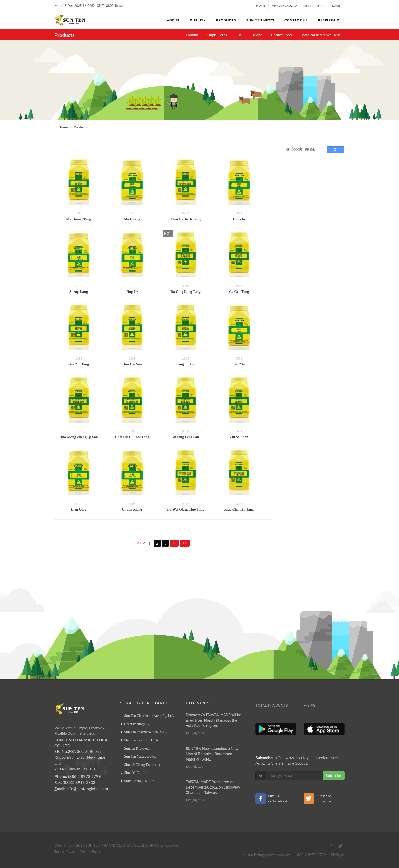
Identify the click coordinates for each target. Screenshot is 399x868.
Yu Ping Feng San (186, 437)
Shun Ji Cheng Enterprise (142, 765)
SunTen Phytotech (137, 748)
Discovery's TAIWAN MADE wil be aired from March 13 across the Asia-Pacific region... (214, 720)
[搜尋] (303, 150)
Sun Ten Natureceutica (140, 757)
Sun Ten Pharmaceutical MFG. (146, 732)
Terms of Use (65, 852)
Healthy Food (281, 35)
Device (257, 35)
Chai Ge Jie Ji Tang (185, 219)
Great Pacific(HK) (137, 724)
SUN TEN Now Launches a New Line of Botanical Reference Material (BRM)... (212, 754)
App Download (284, 5)
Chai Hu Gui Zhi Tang (132, 437)
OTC (239, 35)
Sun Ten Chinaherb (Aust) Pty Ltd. (149, 716)
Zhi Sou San (239, 437)
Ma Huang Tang (79, 219)
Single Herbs (217, 35)
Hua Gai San (132, 364)
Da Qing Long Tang (186, 292)
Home (261, 5)
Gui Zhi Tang (79, 364)
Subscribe (334, 775)
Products (81, 127)
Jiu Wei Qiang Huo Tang (186, 510)
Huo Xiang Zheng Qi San (79, 437)
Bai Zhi (239, 364)
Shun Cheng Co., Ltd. (140, 781)
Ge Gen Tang (239, 292)
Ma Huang (132, 219)
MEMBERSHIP (315, 6)
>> (185, 543)
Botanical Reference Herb (320, 35)
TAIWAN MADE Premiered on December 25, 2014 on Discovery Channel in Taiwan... (213, 787)
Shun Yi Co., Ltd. (137, 773)
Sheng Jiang (79, 292)
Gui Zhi (239, 219)
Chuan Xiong (132, 510)
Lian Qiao (79, 510)
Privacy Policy (90, 852)
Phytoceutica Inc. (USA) (142, 740)
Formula (192, 35)
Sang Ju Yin (186, 364)
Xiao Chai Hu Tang (239, 510)
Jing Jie (132, 292)
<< (140, 543)
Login (337, 5)
